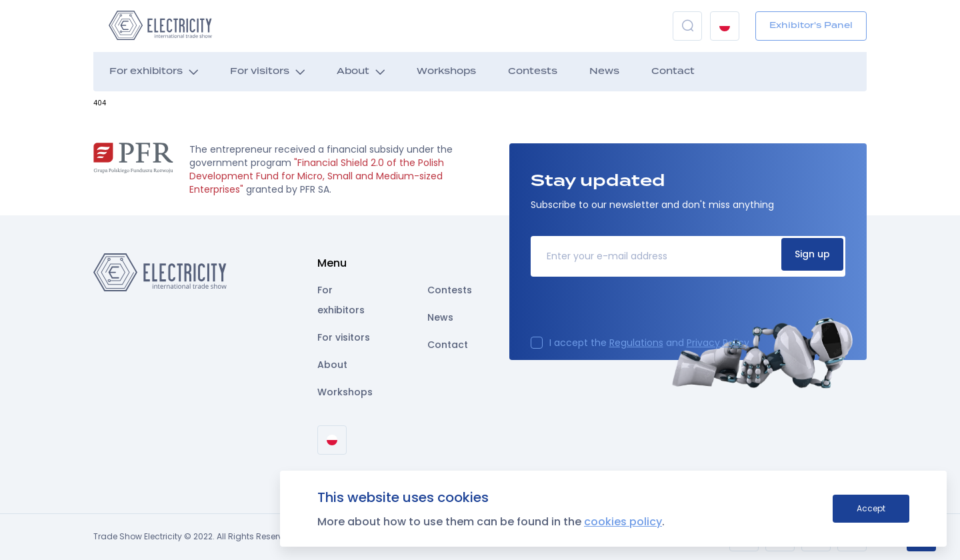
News (604, 72)
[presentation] (632, 311)
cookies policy (623, 522)
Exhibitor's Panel (811, 26)
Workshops (446, 72)
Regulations (636, 343)
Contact (673, 72)
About (353, 72)
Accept (871, 508)
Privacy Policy (718, 343)
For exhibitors (146, 72)
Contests (533, 72)
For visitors (260, 72)
